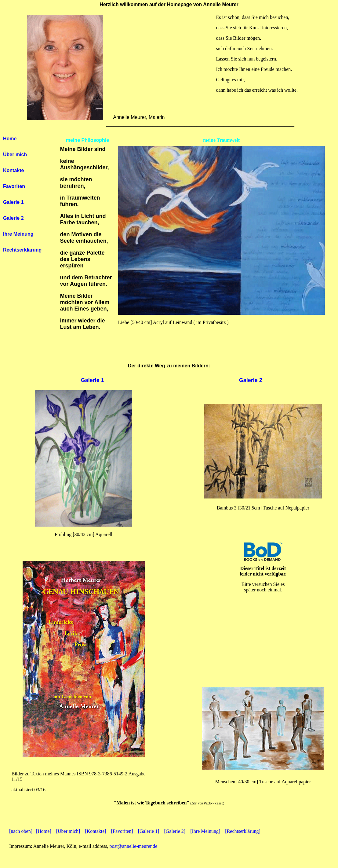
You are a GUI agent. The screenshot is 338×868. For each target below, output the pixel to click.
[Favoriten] (122, 831)
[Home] (44, 831)
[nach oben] (21, 831)
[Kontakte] (95, 831)
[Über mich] (68, 831)
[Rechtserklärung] (243, 831)
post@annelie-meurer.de (133, 846)
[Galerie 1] (149, 831)
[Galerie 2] (175, 831)
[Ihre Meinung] (205, 831)
